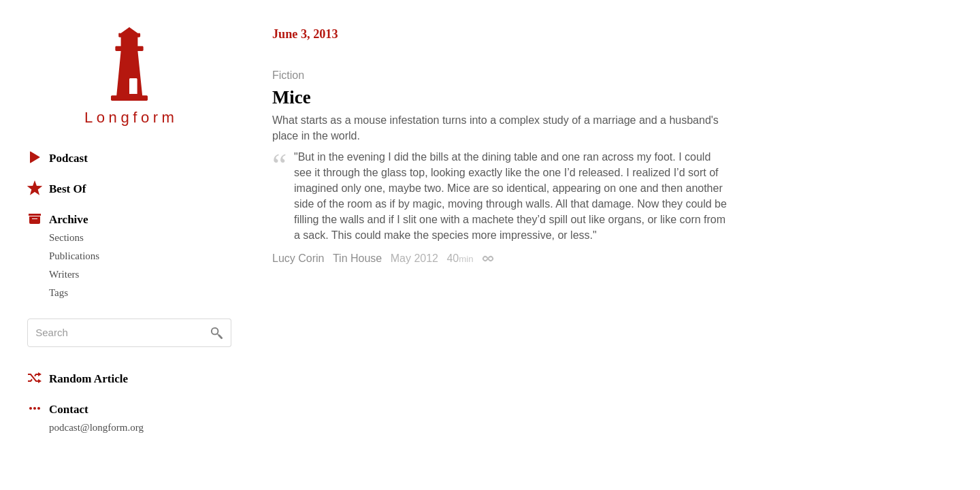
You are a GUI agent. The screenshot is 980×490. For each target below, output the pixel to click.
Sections (66, 238)
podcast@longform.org (96, 427)
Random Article (78, 378)
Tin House (357, 258)
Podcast (58, 157)
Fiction (288, 76)
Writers (64, 274)
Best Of (56, 188)
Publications (74, 256)
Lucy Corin (298, 258)
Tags (59, 293)
